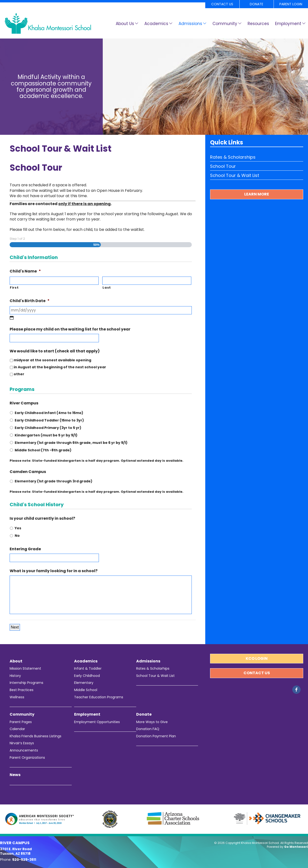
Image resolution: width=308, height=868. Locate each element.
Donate (257, 4)
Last (107, 288)
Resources (258, 24)
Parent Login (291, 4)
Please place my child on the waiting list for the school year (70, 329)
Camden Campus (28, 472)
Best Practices (22, 690)
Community (225, 24)
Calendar (17, 729)
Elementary (84, 683)
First (14, 288)
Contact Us (222, 4)
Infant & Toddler (88, 669)
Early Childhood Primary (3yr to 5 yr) (48, 428)
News (15, 775)
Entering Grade (25, 549)
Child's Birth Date (30, 301)
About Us (125, 24)
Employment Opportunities (97, 722)
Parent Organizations (27, 758)
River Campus (24, 403)
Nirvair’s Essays (22, 743)
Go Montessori (296, 847)
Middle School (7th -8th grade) (43, 450)
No (17, 536)
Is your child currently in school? (42, 519)
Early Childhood (87, 676)
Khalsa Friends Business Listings (35, 736)
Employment (288, 24)
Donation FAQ (148, 729)
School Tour (223, 166)
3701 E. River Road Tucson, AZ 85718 (16, 851)
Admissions (190, 24)
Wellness (17, 697)
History (15, 676)
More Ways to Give (152, 722)
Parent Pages (21, 722)
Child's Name (25, 271)
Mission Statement (25, 669)
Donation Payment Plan (156, 736)
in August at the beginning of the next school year (60, 367)
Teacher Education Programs (99, 697)
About (16, 661)
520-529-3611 (24, 860)
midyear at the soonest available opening (52, 360)
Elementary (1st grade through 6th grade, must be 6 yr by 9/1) (71, 443)
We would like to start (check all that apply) (55, 351)
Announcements (24, 750)
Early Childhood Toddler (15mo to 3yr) (49, 420)
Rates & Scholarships (233, 157)
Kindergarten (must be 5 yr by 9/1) (46, 435)
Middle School (86, 690)
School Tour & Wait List (235, 175)
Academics (156, 24)
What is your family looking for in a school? (54, 571)
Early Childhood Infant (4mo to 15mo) (49, 413)
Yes (18, 528)
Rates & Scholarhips (153, 669)
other (19, 374)
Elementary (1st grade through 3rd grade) (54, 481)
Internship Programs (26, 683)
